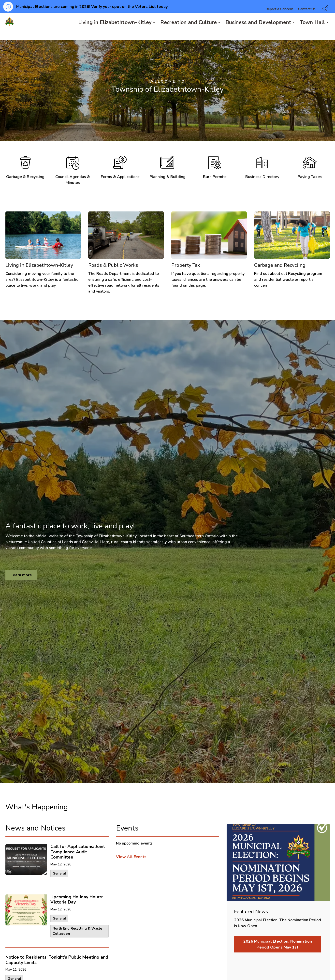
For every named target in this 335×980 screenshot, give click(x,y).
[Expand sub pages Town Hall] (327, 34)
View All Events (131, 857)
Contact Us (307, 20)
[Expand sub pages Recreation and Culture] (219, 34)
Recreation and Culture (189, 33)
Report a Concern (279, 20)
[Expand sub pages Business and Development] (294, 34)
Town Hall (312, 33)
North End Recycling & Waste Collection (77, 931)
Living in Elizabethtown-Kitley (115, 33)
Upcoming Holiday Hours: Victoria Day (77, 900)
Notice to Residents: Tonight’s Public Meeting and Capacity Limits (57, 960)
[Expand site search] (325, 20)
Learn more (21, 575)
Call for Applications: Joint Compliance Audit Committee (78, 852)
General (59, 873)
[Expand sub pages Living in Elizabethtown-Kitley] (154, 34)
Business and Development (258, 33)
